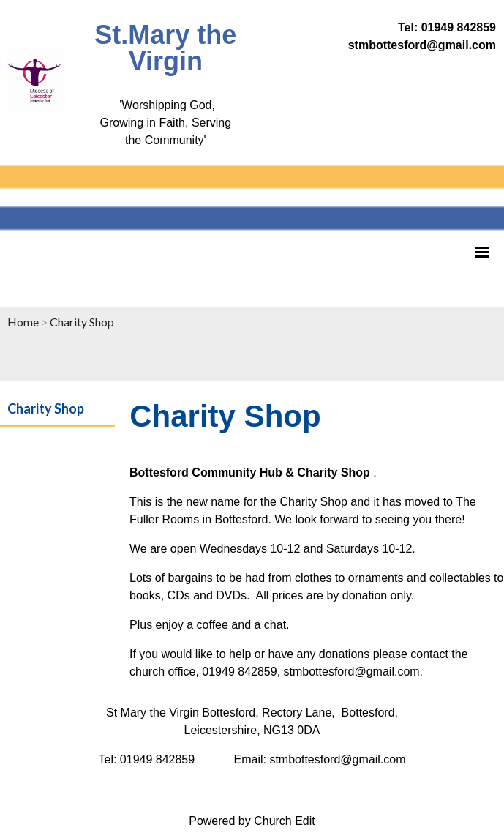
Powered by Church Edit (252, 821)
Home (23, 322)
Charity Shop (82, 322)
